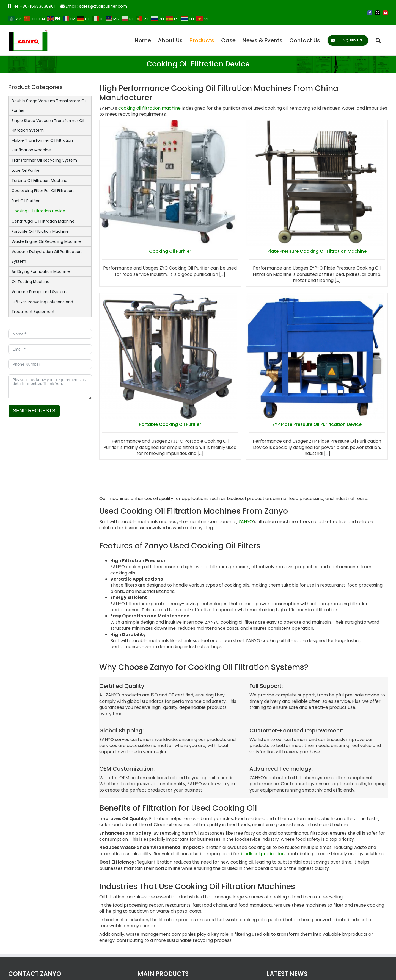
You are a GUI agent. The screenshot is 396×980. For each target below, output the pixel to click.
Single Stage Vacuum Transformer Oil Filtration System (48, 125)
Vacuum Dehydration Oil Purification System (47, 256)
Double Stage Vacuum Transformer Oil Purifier (49, 106)
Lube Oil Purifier (26, 170)
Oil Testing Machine (31, 282)
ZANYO (246, 522)
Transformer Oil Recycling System (44, 160)
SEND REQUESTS (34, 411)
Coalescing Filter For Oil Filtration (43, 191)
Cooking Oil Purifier (170, 251)
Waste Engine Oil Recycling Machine (46, 241)
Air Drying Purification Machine (41, 271)
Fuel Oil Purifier (26, 201)
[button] (378, 40)
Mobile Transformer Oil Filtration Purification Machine (42, 145)
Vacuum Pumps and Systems (40, 292)
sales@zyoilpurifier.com (103, 6)
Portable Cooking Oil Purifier (297, 275)
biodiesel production (263, 854)
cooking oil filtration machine (149, 108)
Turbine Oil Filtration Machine (39, 181)
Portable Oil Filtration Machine (40, 231)
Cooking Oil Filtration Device (38, 211)
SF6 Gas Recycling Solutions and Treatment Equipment (42, 307)
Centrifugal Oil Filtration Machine (43, 221)
